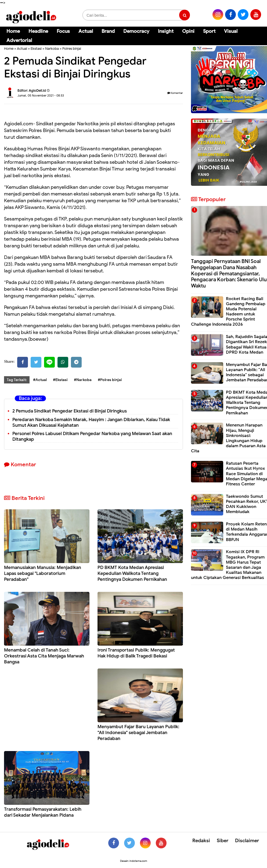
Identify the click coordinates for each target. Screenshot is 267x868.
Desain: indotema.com (134, 861)
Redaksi (201, 841)
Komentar (175, 93)
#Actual (40, 380)
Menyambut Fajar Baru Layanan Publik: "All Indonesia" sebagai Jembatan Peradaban (138, 733)
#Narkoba (83, 380)
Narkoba (52, 49)
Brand (108, 31)
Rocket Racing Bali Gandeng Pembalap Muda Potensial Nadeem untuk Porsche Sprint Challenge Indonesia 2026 (228, 312)
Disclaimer (247, 841)
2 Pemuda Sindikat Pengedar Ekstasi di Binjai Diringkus (70, 411)
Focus (63, 31)
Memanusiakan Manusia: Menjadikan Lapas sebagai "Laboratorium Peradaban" (43, 573)
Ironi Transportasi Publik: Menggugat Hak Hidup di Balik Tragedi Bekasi (136, 653)
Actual (86, 31)
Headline (38, 31)
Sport (209, 31)
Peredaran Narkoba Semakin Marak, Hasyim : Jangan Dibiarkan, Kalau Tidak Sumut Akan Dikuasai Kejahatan (91, 422)
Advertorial (19, 40)
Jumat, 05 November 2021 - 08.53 (41, 95)
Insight (166, 31)
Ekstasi (36, 49)
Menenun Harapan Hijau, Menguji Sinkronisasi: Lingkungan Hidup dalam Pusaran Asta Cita (228, 438)
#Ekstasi (60, 380)
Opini (188, 31)
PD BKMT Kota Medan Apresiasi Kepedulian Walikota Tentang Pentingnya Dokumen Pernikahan (132, 573)
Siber (223, 841)
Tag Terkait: (17, 380)
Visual (231, 31)
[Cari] (256, 35)
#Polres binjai (110, 380)
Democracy (136, 31)
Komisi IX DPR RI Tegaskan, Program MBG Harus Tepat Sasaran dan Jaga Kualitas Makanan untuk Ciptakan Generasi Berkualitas (228, 565)
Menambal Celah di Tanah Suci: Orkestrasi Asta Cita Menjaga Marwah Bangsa (44, 656)
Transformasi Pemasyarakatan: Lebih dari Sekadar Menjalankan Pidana (43, 812)
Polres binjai (72, 49)
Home (13, 31)
